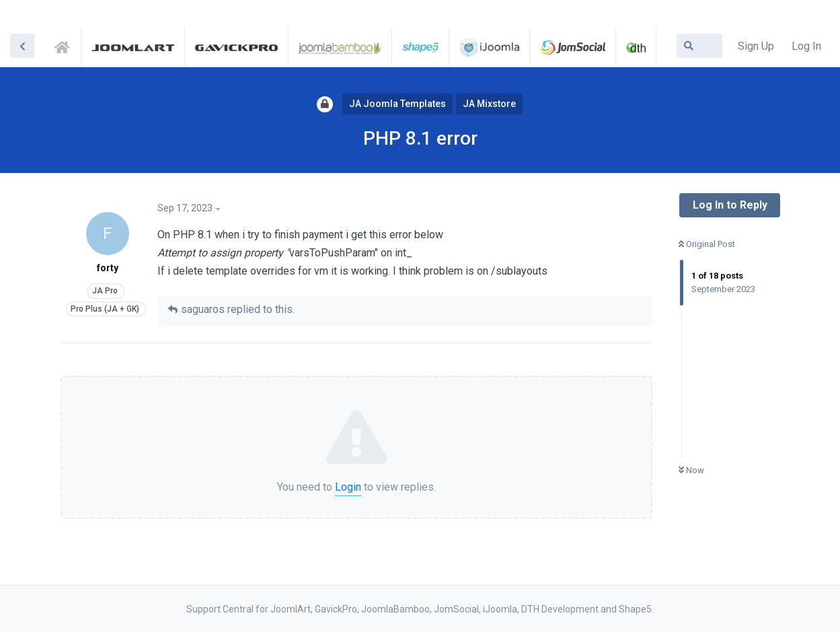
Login (348, 487)
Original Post (707, 244)
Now (691, 470)
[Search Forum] (699, 46)
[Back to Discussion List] (22, 46)
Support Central (66, 45)
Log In (806, 46)
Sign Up (756, 46)
